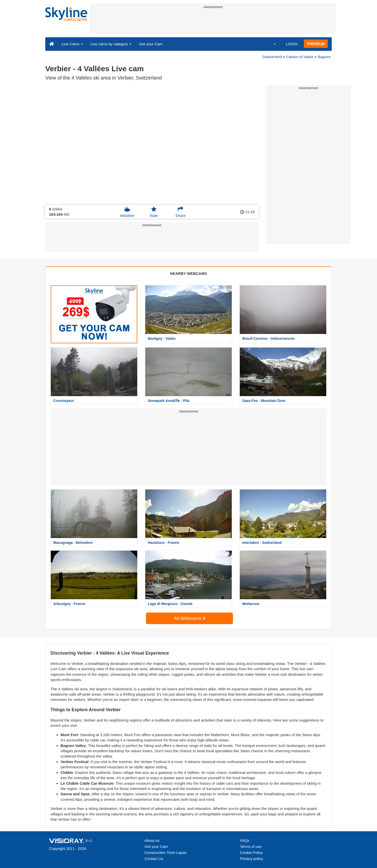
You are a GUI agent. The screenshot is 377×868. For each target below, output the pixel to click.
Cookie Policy (251, 853)
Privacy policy (252, 859)
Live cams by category (111, 44)
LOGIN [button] (292, 44)
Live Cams (72, 44)
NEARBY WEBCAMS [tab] (189, 273)
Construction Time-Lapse (166, 853)
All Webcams (190, 618)
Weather (127, 212)
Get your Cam (151, 44)
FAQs (245, 840)
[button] (271, 44)
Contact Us (154, 859)
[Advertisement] (213, 22)
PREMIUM (316, 44)
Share (180, 212)
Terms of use (251, 846)
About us (152, 840)
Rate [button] (154, 212)
